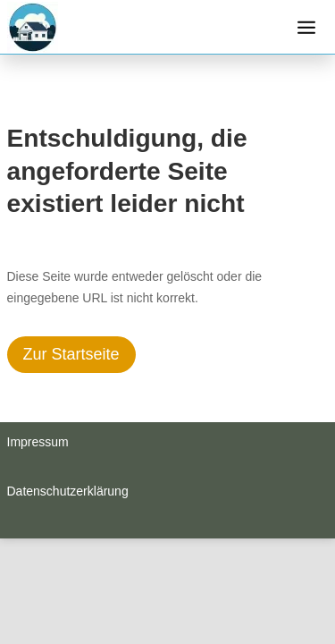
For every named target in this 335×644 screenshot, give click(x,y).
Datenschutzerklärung (68, 491)
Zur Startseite (71, 354)
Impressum (38, 442)
